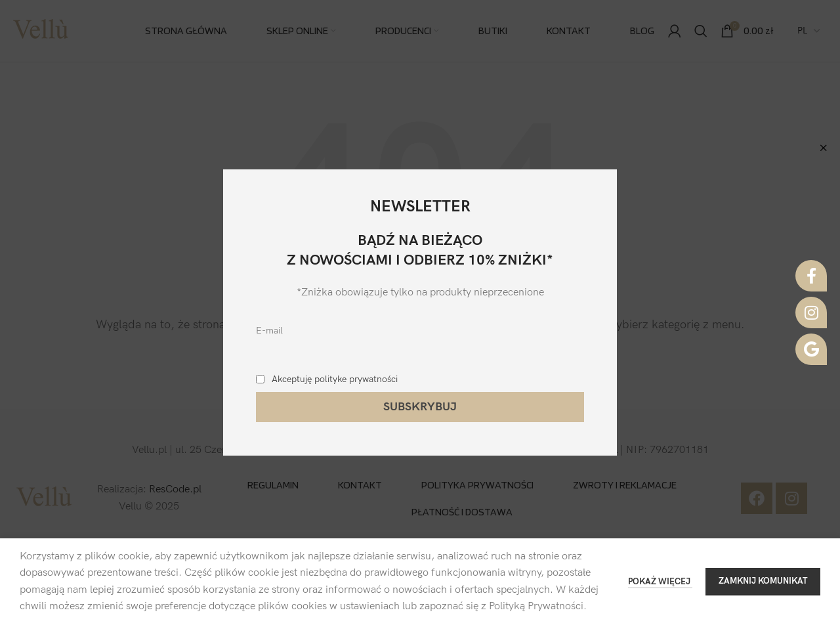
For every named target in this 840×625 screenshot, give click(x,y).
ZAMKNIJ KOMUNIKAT (763, 581)
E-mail (269, 331)
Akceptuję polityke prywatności (335, 379)
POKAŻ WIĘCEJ (660, 582)
